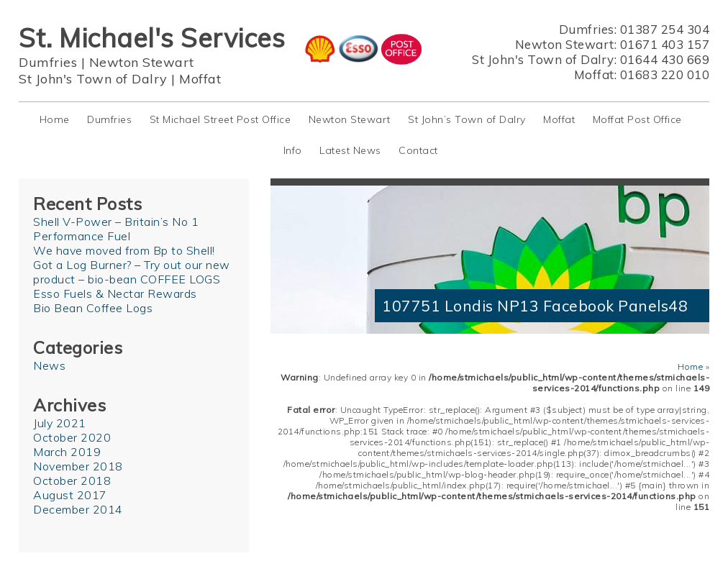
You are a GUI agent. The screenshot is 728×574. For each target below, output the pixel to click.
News (49, 365)
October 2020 (72, 437)
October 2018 (72, 480)
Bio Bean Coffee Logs (93, 308)
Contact (418, 150)
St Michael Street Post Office (220, 119)
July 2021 (60, 423)
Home (55, 119)
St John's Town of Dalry (93, 79)
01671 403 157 (665, 44)
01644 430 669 (665, 59)
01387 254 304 (665, 29)
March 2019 (67, 452)
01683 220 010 (665, 74)
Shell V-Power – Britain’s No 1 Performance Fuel (116, 229)
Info (293, 150)
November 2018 (78, 466)
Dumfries (48, 62)
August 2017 (70, 495)
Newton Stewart (142, 62)
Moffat (200, 79)
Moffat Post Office (637, 119)
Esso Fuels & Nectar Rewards (115, 293)
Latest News (350, 150)
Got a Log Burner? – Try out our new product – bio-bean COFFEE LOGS (132, 272)
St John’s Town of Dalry (467, 119)
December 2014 (78, 509)
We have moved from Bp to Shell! (124, 250)
